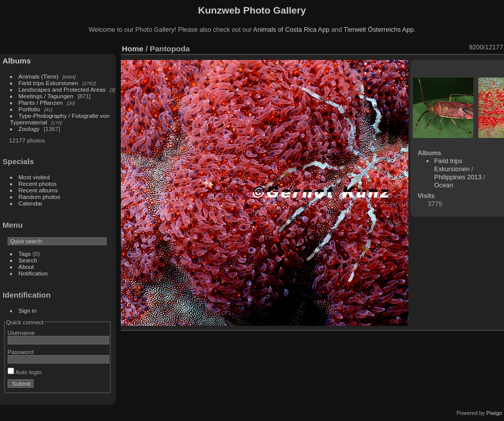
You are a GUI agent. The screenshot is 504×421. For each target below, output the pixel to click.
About (26, 267)
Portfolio (29, 109)
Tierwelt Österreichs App (379, 29)
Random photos (40, 197)
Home (133, 49)
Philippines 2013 (458, 177)
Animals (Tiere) (39, 76)
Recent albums (38, 190)
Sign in (28, 310)
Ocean (444, 185)
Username (21, 333)
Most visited (34, 177)
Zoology (29, 129)
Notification (33, 273)
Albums (17, 61)
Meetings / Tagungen (46, 96)
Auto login (25, 372)
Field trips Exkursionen (49, 83)
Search (28, 260)
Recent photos (38, 184)
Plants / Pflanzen (41, 102)
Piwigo (494, 413)
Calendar (31, 203)
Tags (25, 254)
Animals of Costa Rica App (292, 29)
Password (21, 352)
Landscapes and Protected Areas (62, 89)
